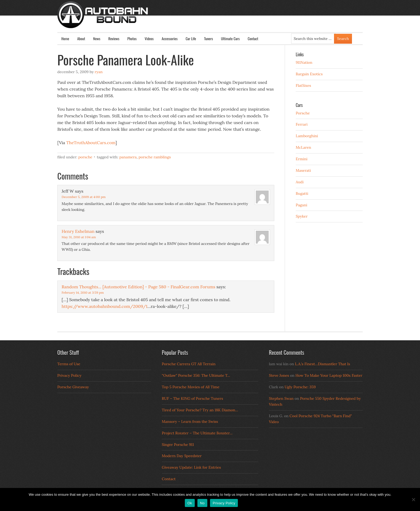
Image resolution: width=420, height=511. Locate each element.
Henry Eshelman (78, 231)
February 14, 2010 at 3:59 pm (83, 292)
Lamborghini (307, 136)
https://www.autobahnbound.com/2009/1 (104, 306)
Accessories (169, 38)
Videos (149, 38)
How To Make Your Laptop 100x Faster (329, 375)
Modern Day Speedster (182, 456)
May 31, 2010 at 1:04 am (79, 237)
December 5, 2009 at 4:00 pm (84, 197)
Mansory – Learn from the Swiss (190, 422)
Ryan (99, 72)
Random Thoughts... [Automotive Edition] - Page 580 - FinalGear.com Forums (138, 287)
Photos (132, 38)
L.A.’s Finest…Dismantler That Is (322, 364)
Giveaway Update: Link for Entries (191, 467)
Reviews (114, 38)
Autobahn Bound (219, 19)
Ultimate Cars (230, 38)
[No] (413, 499)
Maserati (303, 170)
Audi (300, 182)
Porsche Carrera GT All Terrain (189, 364)
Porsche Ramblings (155, 157)
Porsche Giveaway (73, 387)
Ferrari (302, 124)
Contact (253, 38)
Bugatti (302, 193)
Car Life (191, 38)
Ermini (302, 159)
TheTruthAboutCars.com (91, 143)
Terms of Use (69, 364)
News (97, 38)
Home (65, 38)
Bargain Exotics (309, 74)
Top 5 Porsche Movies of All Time (191, 387)
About (81, 38)
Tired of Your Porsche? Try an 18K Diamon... (200, 410)
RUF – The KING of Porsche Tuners (192, 398)
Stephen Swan (281, 398)
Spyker (302, 216)
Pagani (301, 205)
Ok (190, 503)
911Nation (304, 62)
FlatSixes (303, 85)
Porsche (85, 157)
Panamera (128, 157)
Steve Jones (279, 375)
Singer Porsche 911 (178, 445)
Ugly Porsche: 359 (300, 387)
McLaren (303, 147)
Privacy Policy (69, 375)
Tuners (209, 38)
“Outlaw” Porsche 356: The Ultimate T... (196, 375)
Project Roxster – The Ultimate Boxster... (197, 433)
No (202, 503)
